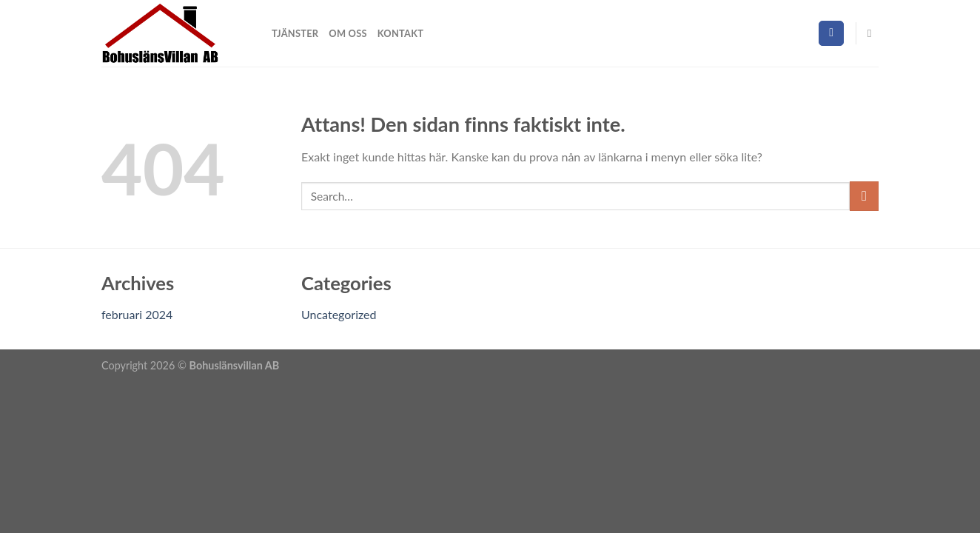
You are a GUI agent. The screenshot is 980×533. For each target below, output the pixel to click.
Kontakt (400, 33)
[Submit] (864, 196)
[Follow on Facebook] (831, 33)
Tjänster (295, 33)
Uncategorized (339, 314)
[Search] (873, 33)
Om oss (348, 33)
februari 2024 (137, 314)
